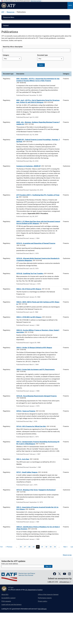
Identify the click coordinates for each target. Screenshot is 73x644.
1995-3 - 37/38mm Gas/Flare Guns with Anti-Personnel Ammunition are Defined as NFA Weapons (38, 222)
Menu (70, 5)
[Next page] (66, 547)
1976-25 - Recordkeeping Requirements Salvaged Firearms (36, 396)
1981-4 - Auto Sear (23, 459)
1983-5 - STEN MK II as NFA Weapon (29, 317)
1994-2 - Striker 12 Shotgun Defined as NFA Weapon (34, 348)
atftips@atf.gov (65, 582)
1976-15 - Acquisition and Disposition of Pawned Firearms (36, 243)
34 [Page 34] (55, 547)
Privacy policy (43, 601)
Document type (42, 55)
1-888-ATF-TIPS (53, 582)
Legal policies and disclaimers (11, 605)
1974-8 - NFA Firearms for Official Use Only (31, 426)
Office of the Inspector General (48, 595)
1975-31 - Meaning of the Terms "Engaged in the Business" (36, 490)
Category (6, 55)
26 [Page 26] (21, 547)
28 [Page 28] (29, 547)
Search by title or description (13, 47)
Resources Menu (9, 17)
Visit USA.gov (42, 609)
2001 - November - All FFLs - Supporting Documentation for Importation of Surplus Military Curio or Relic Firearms (38, 80)
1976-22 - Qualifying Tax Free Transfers (30, 274)
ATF (3, 12)
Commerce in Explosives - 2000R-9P (29, 166)
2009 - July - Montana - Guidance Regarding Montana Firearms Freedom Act (38, 123)
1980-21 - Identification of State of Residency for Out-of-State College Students (38, 528)
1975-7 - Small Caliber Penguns (27, 472)
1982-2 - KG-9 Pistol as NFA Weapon (29, 289)
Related (6, 26)
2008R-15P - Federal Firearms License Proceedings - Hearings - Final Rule (38, 141)
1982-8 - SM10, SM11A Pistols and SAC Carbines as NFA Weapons (38, 303)
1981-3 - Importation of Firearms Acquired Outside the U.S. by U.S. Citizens (37, 508)
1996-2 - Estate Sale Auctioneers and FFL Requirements (36, 370)
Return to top (67, 555)
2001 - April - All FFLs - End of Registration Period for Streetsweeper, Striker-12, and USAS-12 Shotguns (38, 101)
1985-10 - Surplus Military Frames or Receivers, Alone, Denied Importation (38, 331)
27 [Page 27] (25, 547)
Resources (11, 12)
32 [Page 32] (46, 547)
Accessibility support (8, 598)
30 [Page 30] (38, 547)
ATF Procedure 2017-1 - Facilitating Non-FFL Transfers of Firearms (38, 196)
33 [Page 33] (51, 547)
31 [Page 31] (42, 547)
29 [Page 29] (34, 547)
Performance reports (45, 598)
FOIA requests (6, 601)
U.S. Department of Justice (34, 590)
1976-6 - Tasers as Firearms (26, 411)
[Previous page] (9, 547)
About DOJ (5, 595)
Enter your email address (10, 564)
